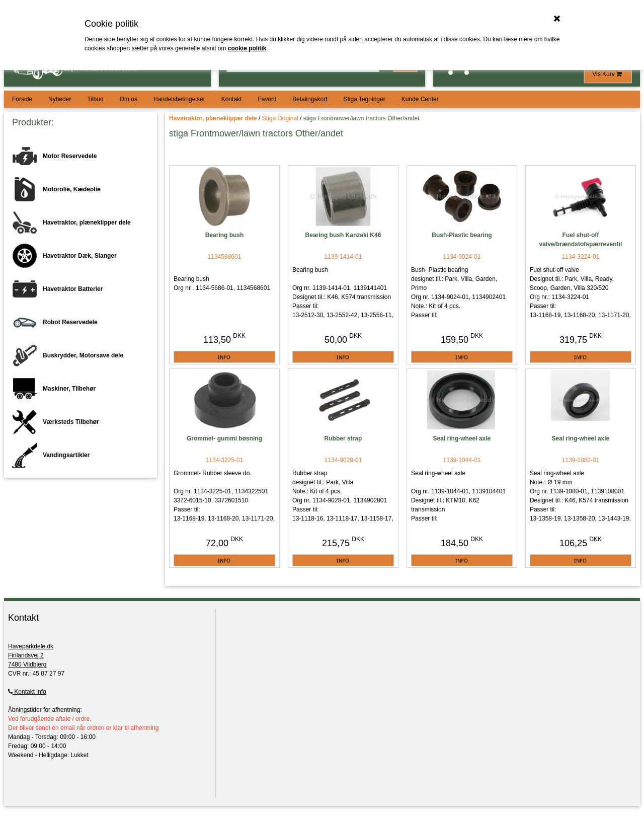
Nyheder (60, 99)
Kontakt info (27, 692)
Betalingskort (310, 99)
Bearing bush (225, 235)
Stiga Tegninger (364, 99)
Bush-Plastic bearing (462, 235)
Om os (129, 99)
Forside (22, 99)
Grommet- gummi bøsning (224, 438)
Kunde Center (420, 99)
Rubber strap (343, 438)
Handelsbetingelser (179, 99)
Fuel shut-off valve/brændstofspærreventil (581, 240)
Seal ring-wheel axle (462, 438)
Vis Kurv (608, 74)
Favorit (267, 99)
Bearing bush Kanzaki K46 (343, 235)
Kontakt (232, 99)
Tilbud (95, 99)
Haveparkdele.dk (31, 646)
